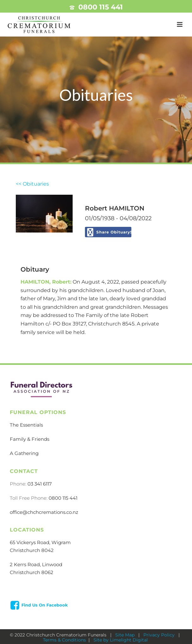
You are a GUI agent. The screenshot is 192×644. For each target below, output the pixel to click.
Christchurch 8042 (32, 550)
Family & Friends (30, 439)
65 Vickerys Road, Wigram (40, 542)
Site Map (126, 635)
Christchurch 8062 (32, 572)
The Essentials (26, 425)
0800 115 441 (101, 7)
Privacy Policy (160, 635)
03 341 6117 (40, 484)
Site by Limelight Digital (120, 640)
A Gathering (24, 453)
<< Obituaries (32, 184)
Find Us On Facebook (45, 605)
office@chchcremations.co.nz (44, 512)
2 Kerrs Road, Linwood (36, 564)
